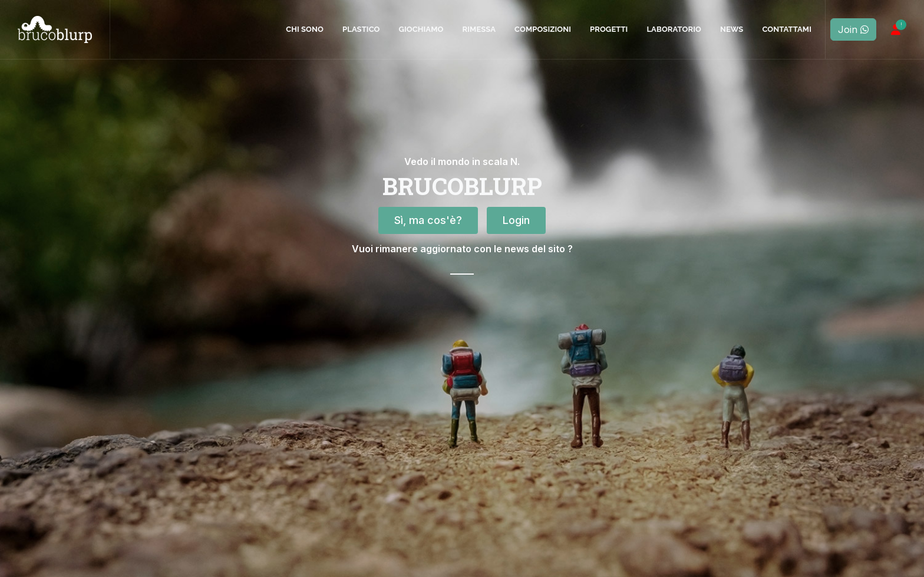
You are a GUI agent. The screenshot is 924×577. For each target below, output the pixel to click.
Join (853, 29)
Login (516, 296)
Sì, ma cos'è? (428, 296)
